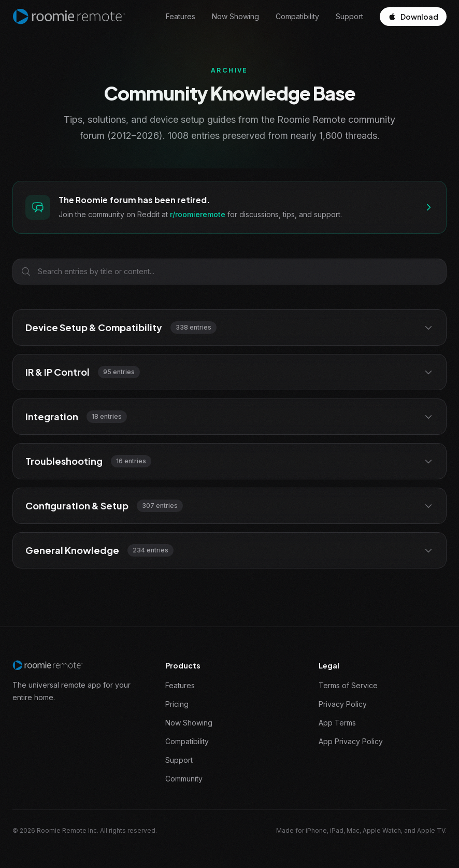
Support (349, 16)
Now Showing (235, 16)
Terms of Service (348, 685)
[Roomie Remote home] (69, 17)
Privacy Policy (343, 704)
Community (184, 779)
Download (413, 17)
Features (181, 16)
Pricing (177, 704)
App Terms (337, 723)
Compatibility (297, 16)
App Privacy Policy (351, 741)
